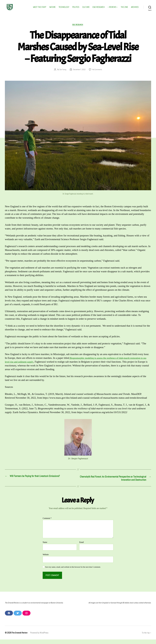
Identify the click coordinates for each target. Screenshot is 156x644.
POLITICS (76, 9)
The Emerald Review (20, 637)
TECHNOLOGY (64, 9)
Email (81, 547)
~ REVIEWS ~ (113, 9)
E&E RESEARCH (99, 9)
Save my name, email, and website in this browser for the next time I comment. (73, 571)
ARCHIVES (135, 9)
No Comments (98, 74)
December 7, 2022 (79, 74)
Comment (47, 523)
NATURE (52, 9)
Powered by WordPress (40, 637)
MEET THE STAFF (40, 9)
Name (45, 547)
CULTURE (86, 9)
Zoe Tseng (62, 74)
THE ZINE (124, 9)
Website (46, 559)
